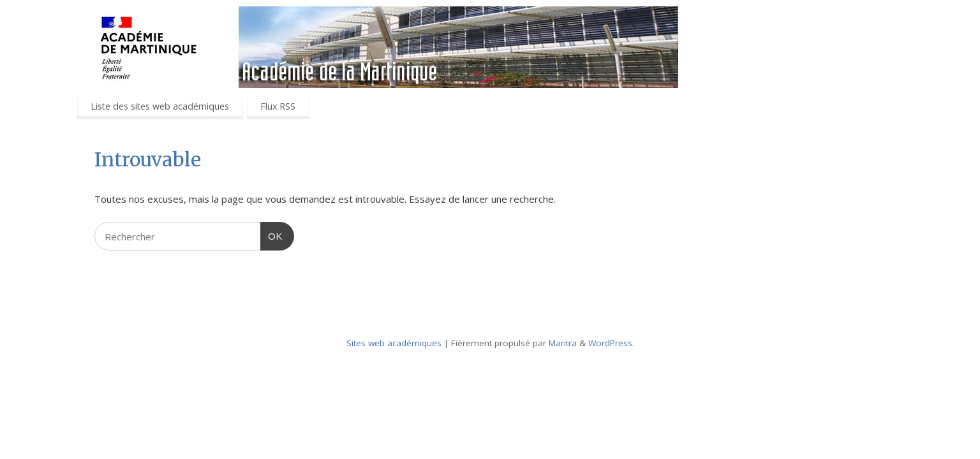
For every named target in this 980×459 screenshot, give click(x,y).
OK (272, 235)
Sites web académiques (394, 343)
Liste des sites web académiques (160, 106)
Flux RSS (278, 106)
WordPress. (611, 343)
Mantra (563, 343)
